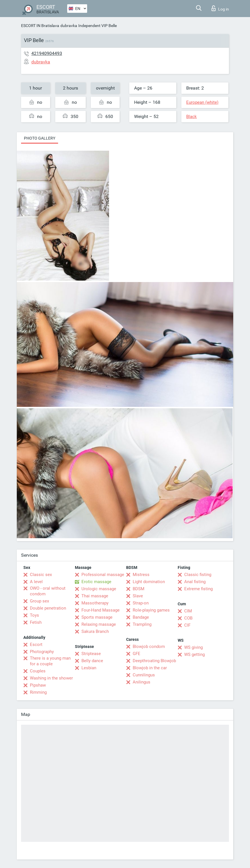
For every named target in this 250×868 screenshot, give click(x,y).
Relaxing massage (99, 624)
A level (36, 582)
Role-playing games (151, 610)
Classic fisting (198, 575)
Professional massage (103, 575)
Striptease (91, 654)
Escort (36, 645)
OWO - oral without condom (48, 591)
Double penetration (48, 608)
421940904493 (47, 53)
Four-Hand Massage (101, 610)
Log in (220, 8)
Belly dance (92, 661)
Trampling (142, 624)
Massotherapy (95, 603)
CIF (187, 625)
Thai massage (95, 596)
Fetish (36, 622)
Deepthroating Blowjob (154, 661)
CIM (188, 611)
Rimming (38, 692)
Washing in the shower (51, 678)
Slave (138, 596)
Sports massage (97, 617)
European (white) (202, 102)
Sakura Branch (95, 631)
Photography (42, 652)
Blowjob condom (149, 647)
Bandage (141, 617)
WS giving (193, 647)
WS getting (194, 654)
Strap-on (141, 603)
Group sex (39, 601)
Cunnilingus (144, 675)
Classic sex (41, 575)
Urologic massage (99, 589)
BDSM (139, 589)
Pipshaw (38, 685)
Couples (38, 671)
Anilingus (142, 682)
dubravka (69, 26)
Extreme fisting (198, 589)
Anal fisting (195, 582)
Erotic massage (96, 582)
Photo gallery (40, 138)
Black (191, 117)
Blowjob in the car (150, 668)
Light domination (149, 582)
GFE (137, 654)
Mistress (141, 575)
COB (188, 618)
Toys (34, 615)
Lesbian (89, 668)
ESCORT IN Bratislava (40, 26)
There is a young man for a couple (50, 661)
